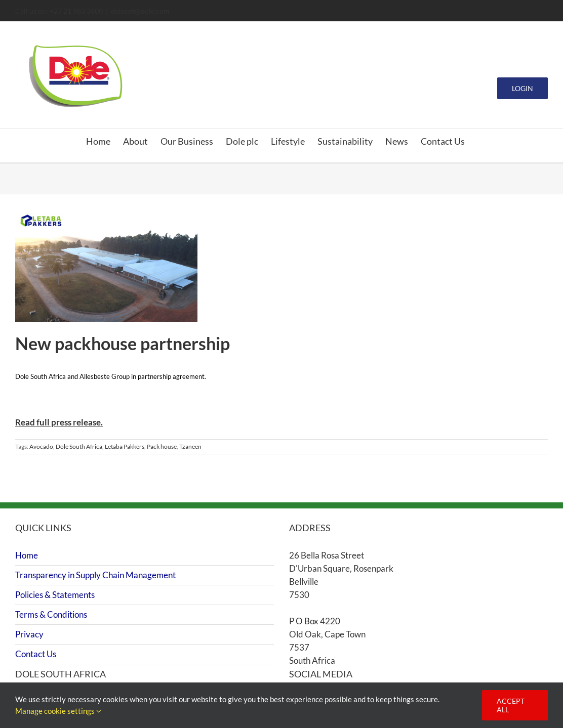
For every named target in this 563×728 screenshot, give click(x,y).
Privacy (29, 634)
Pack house (162, 446)
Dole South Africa (79, 446)
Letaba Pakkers (125, 446)
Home (27, 555)
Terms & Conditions (51, 614)
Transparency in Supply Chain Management (95, 575)
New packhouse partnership (123, 343)
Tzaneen (190, 446)
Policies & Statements (55, 595)
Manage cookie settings (58, 711)
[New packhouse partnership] (106, 266)
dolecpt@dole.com (140, 11)
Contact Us (36, 654)
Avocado (41, 446)
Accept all (511, 705)
